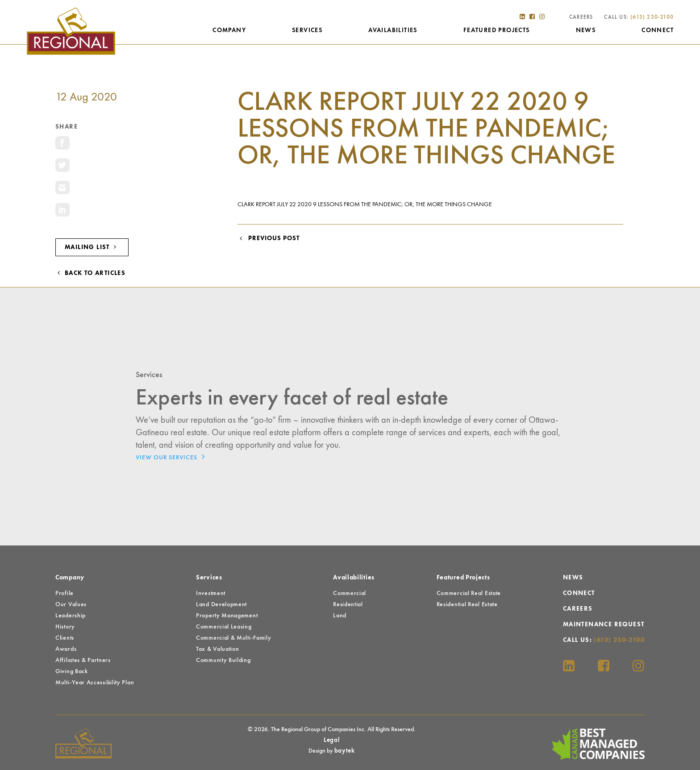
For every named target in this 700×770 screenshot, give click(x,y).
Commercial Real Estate (469, 593)
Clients (65, 638)
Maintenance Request (604, 624)
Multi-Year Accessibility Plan (95, 683)
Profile (65, 593)
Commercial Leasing (224, 627)
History (65, 627)
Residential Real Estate (467, 604)
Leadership (71, 616)
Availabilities (392, 31)
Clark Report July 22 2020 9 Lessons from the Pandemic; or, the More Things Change (365, 204)
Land (340, 616)
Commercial (350, 593)
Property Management (227, 616)
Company (229, 31)
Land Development (221, 604)
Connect (657, 31)
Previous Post (269, 238)
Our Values (71, 604)
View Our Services (173, 457)
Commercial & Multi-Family (234, 638)
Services (307, 31)
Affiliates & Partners (83, 660)
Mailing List (92, 247)
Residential (348, 604)
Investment (211, 593)
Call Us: (638, 18)
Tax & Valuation (218, 649)
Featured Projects (496, 31)
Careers (581, 18)
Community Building (223, 660)
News (585, 31)
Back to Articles (90, 273)
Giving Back (72, 671)
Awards (66, 649)
